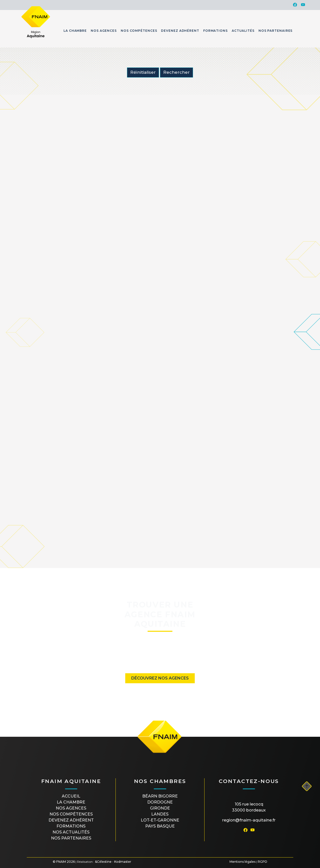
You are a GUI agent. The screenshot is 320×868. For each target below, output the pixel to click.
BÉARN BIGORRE (160, 796)
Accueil (71, 796)
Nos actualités (71, 832)
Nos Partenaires (276, 31)
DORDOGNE (160, 802)
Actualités (243, 31)
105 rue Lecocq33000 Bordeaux (249, 807)
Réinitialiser (143, 72)
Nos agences (71, 808)
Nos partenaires (71, 838)
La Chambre (75, 31)
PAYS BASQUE (160, 826)
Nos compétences (71, 814)
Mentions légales (242, 862)
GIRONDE (160, 808)
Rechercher (176, 72)
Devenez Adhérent (180, 31)
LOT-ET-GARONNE (160, 820)
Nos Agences (104, 31)
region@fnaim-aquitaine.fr (249, 820)
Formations (215, 31)
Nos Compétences (139, 31)
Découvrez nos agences (160, 678)
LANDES (160, 814)
